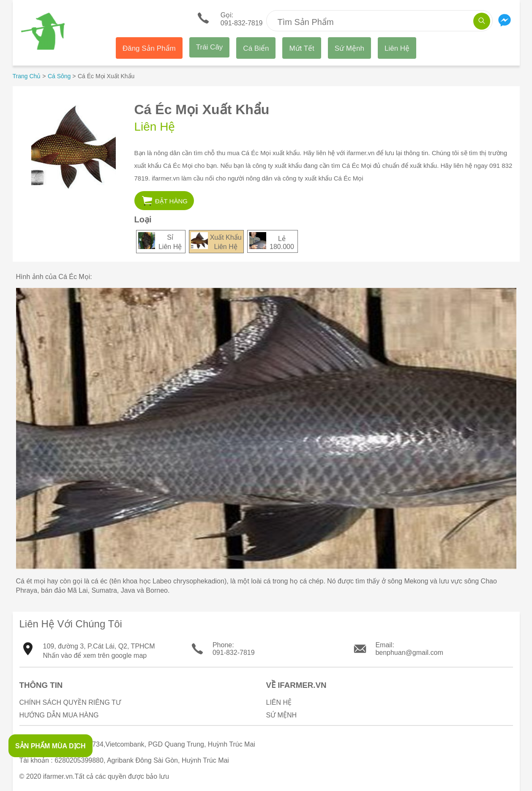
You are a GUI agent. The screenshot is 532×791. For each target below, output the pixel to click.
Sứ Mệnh (349, 48)
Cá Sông (59, 76)
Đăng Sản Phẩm (149, 48)
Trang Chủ (27, 76)
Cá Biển (256, 48)
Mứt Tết (301, 48)
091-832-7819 (234, 653)
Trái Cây (210, 47)
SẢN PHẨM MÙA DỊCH (50, 746)
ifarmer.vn (58, 776)
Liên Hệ (397, 48)
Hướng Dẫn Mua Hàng (59, 715)
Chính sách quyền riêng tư (70, 702)
